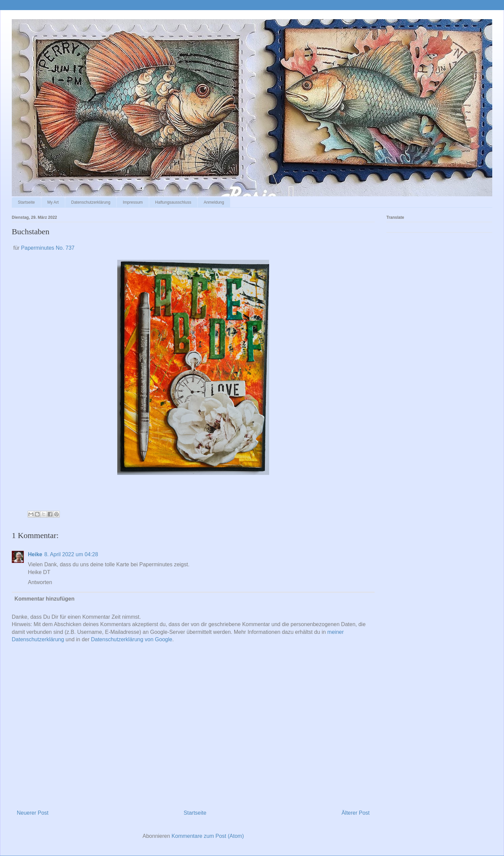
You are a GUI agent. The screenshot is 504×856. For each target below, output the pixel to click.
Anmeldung (214, 202)
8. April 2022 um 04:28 (71, 554)
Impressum (133, 202)
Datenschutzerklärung (91, 202)
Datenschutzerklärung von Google (132, 639)
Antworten (40, 582)
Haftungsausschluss (173, 202)
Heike (35, 554)
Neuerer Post (33, 813)
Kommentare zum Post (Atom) (208, 836)
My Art (53, 202)
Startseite (26, 202)
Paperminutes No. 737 (48, 248)
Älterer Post (355, 813)
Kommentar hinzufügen (45, 599)
